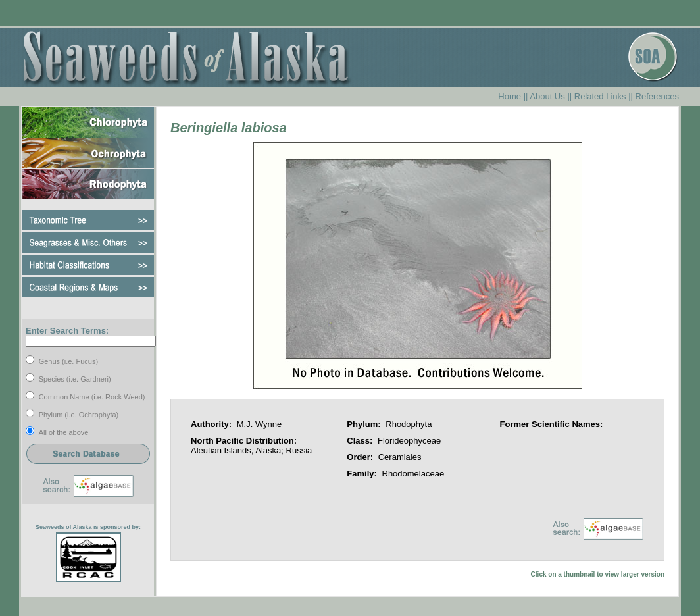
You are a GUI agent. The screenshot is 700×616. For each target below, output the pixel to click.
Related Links (600, 96)
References (657, 96)
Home (510, 96)
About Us (547, 96)
